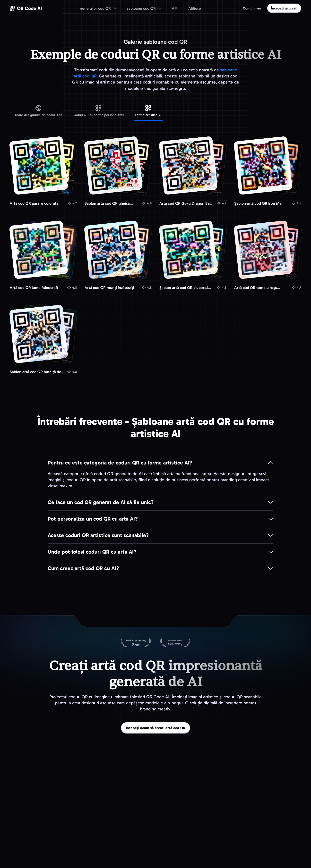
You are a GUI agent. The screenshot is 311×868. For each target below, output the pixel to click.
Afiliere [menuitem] (195, 8)
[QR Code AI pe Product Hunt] (136, 643)
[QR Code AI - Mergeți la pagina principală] (26, 8)
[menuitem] (98, 8)
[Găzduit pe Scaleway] (175, 643)
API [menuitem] (175, 8)
